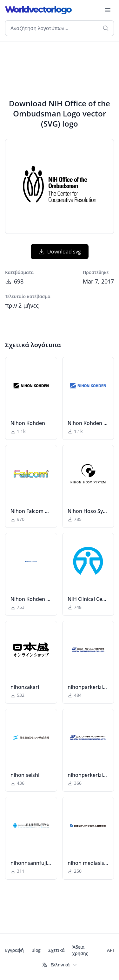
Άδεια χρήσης (80, 950)
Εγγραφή (14, 950)
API (110, 950)
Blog (36, 950)
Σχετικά (56, 950)
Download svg (60, 252)
